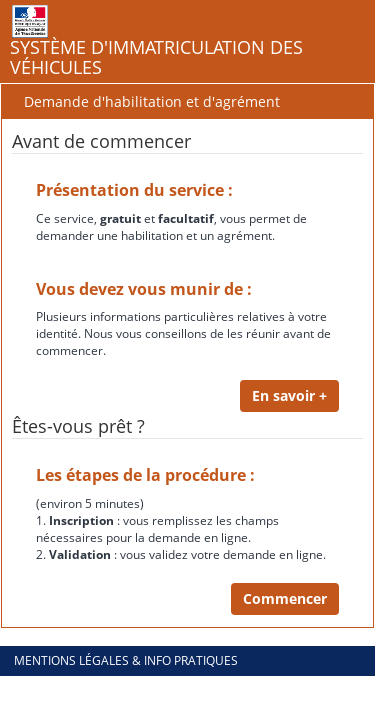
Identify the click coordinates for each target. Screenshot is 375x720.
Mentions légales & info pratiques (126, 660)
